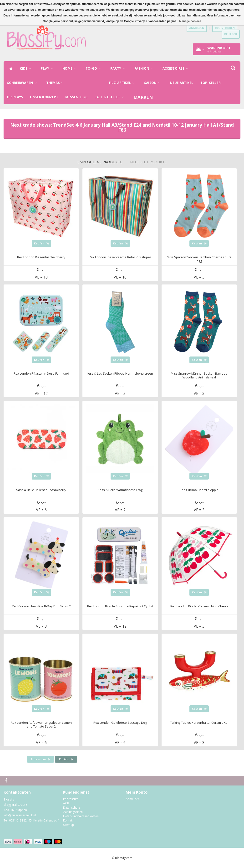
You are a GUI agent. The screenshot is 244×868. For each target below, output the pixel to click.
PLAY (48, 68)
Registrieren (225, 28)
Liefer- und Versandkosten (81, 816)
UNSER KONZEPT (44, 97)
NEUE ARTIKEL (182, 83)
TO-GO (94, 68)
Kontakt (66, 759)
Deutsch (231, 34)
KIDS (27, 68)
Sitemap (69, 825)
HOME (70, 68)
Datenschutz (71, 808)
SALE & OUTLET (111, 97)
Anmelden (133, 799)
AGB (66, 803)
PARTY (119, 68)
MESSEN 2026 (76, 97)
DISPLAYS (15, 97)
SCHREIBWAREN (23, 83)
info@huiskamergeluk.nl (20, 815)
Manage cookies (190, 21)
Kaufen (41, 243)
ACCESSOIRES (177, 68)
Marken (143, 97)
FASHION (145, 68)
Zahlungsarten (73, 812)
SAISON (153, 83)
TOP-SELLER (211, 83)
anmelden (197, 28)
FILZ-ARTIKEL (123, 83)
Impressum (41, 759)
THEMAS (56, 83)
